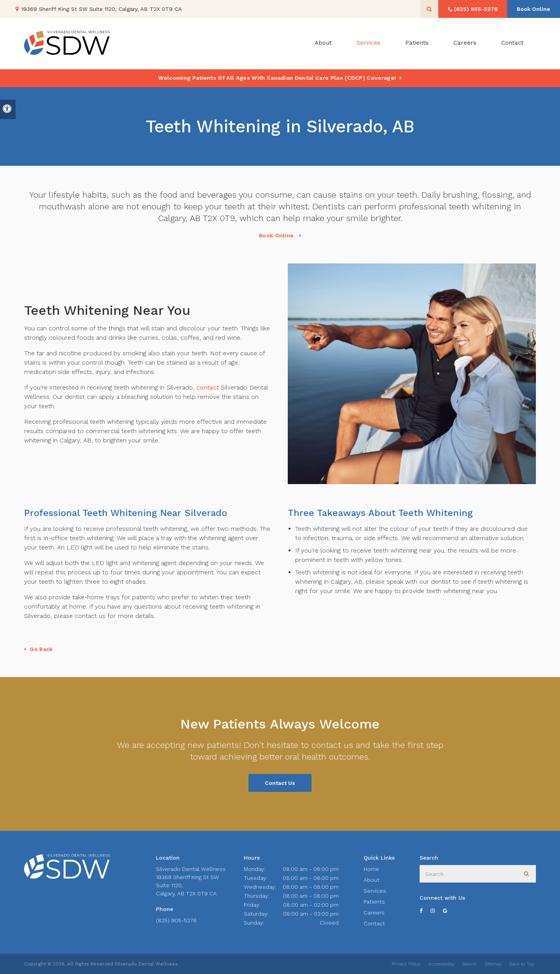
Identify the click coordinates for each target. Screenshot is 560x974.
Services (375, 891)
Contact (512, 44)
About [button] (323, 44)
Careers (465, 44)
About (372, 880)
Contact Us (280, 783)
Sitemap (493, 964)
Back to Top (522, 964)
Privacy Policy (406, 964)
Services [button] (368, 44)
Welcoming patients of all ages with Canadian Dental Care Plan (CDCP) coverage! (277, 78)
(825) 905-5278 (176, 920)
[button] (531, 135)
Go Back (41, 649)
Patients (417, 44)
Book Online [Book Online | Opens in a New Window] (533, 9)
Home (371, 869)
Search (469, 964)
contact (208, 387)
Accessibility (441, 964)
